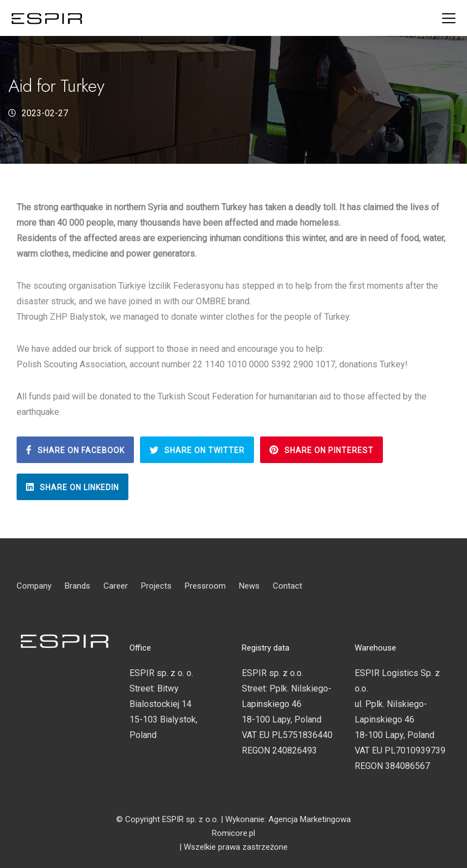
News (249, 586)
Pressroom (205, 586)
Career (116, 586)
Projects (156, 586)
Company (34, 586)
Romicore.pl (233, 833)
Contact (287, 586)
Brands (77, 586)
